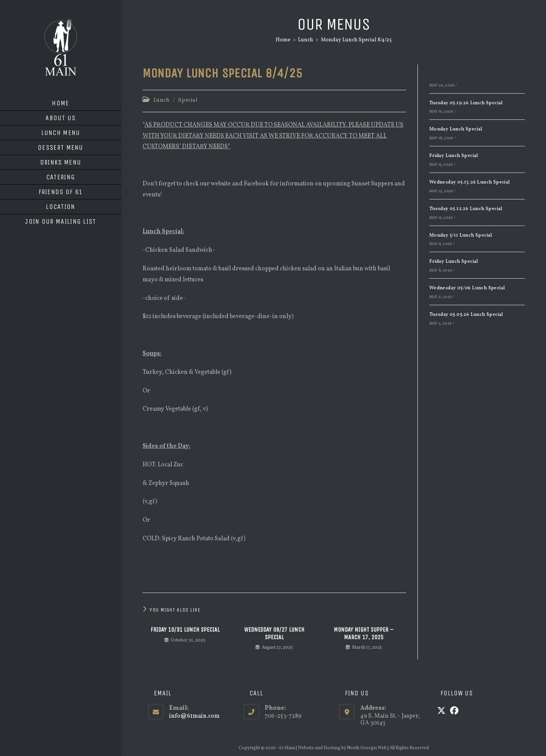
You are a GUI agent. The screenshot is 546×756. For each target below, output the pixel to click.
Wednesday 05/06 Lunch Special (467, 288)
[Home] (283, 40)
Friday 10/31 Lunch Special (185, 630)
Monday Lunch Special (456, 129)
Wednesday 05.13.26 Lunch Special (470, 182)
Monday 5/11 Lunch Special (461, 235)
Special (188, 100)
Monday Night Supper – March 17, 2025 (364, 633)
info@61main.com (194, 716)
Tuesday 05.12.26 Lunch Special (466, 209)
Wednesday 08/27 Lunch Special (274, 633)
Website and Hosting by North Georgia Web (342, 748)
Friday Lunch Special (454, 156)
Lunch (162, 100)
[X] (441, 712)
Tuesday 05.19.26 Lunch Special (466, 103)
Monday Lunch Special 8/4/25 (356, 40)
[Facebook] (454, 712)
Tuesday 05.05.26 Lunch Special (466, 315)
